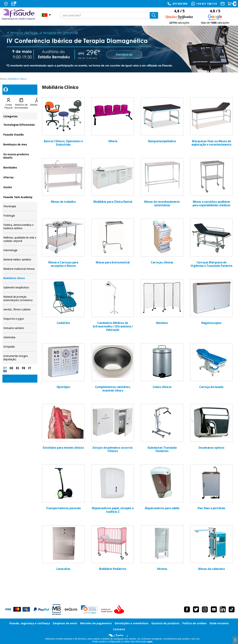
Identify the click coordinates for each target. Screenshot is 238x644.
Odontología (20, 250)
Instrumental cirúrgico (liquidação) (20, 358)
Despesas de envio (65, 623)
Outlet (20, 187)
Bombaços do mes (20, 144)
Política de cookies (194, 623)
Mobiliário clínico (20, 278)
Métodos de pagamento (96, 623)
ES (18, 368)
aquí (150, 642)
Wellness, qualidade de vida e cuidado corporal (20, 239)
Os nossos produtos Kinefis (20, 156)
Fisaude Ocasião (20, 134)
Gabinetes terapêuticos (20, 288)
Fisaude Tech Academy (20, 197)
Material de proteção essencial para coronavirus (20, 299)
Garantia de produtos (165, 623)
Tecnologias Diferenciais (20, 124)
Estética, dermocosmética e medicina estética (20, 227)
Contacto (119, 629)
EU (5, 371)
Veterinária (20, 337)
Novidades (20, 167)
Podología (20, 216)
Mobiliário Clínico (17, 79)
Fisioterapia (20, 206)
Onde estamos (219, 623)
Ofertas (20, 177)
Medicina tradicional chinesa (20, 269)
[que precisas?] (110, 15)
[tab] (8, 104)
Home (3, 79)
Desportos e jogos (20, 319)
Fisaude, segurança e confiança (30, 623)
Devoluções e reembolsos (132, 623)
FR (24, 368)
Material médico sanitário (20, 260)
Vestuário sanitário (20, 328)
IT (30, 368)
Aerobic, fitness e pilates (20, 310)
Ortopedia (20, 347)
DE (11, 368)
